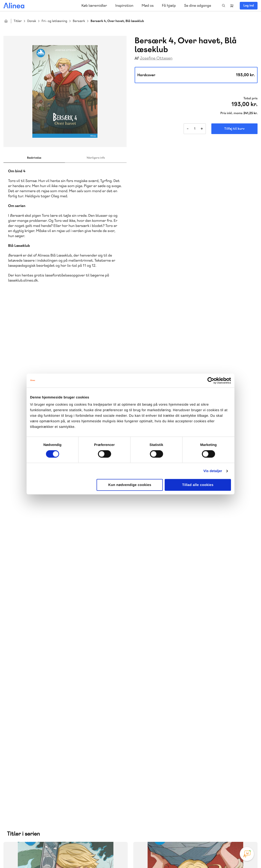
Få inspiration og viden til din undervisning (178, 733)
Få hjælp (169, 5)
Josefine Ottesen (156, 58)
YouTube (232, 833)
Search (224, 6)
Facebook (221, 833)
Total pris (250, 98)
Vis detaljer (213, 471)
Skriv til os (163, 709)
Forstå (53, 739)
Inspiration (124, 5)
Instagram (210, 833)
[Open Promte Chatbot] (247, 854)
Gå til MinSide (157, 763)
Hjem (6, 21)
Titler (18, 21)
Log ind (249, 6)
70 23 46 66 (32, 778)
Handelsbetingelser (215, 855)
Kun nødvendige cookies (130, 485)
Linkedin (243, 833)
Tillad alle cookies (198, 485)
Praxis (47, 733)
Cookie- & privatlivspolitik (183, 855)
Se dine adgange (198, 5)
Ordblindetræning (26, 739)
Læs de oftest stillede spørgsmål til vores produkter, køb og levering (61, 815)
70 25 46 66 (164, 699)
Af (137, 58)
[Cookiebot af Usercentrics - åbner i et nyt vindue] (211, 380)
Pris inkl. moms (231, 113)
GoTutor (61, 733)
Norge (93, 733)
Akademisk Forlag (26, 733)
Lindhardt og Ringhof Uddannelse (60, 728)
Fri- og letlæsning (54, 21)
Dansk (32, 21)
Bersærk (79, 21)
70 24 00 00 (164, 807)
